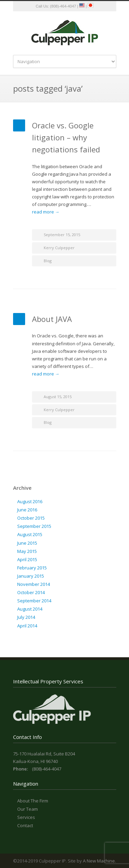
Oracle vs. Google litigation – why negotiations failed (66, 137)
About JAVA (52, 319)
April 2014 (27, 626)
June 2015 (27, 543)
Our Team (28, 809)
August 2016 (30, 501)
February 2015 (32, 568)
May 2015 (27, 551)
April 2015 (27, 559)
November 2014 (34, 584)
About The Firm (33, 801)
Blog (48, 261)
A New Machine (99, 861)
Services (26, 817)
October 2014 (31, 592)
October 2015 (31, 518)
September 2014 (34, 601)
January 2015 (31, 576)
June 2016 (27, 510)
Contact (25, 825)
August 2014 (30, 609)
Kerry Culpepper (59, 248)
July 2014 (26, 617)
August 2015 (30, 534)
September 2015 (34, 526)
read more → (46, 212)
